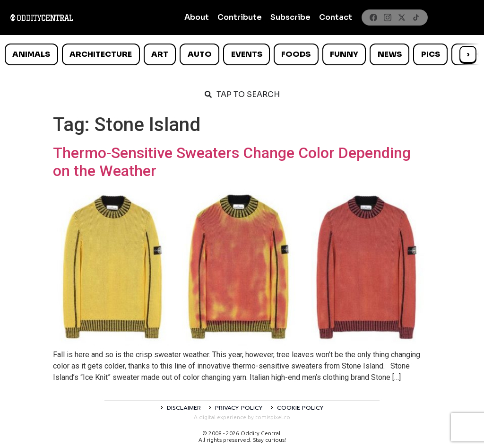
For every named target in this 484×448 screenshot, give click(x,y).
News (390, 54)
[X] (402, 18)
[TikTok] (416, 18)
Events (247, 54)
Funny (344, 54)
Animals (31, 54)
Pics (431, 54)
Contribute (240, 17)
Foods (296, 54)
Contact (336, 17)
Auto (200, 54)
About (197, 17)
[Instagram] (388, 18)
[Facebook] (373, 18)
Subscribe (290, 17)
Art (160, 54)
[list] (242, 54)
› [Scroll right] (468, 54)
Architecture (101, 54)
